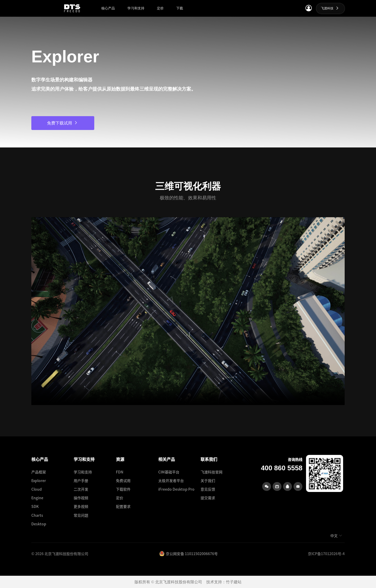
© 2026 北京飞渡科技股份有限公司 (60, 554)
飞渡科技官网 (211, 472)
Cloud (37, 489)
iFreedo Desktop (173, 489)
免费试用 (123, 480)
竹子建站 (234, 582)
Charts (37, 515)
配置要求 (123, 506)
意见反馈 (208, 489)
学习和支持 (83, 472)
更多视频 (81, 506)
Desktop (39, 524)
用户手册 (81, 480)
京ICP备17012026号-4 (326, 554)
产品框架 (39, 472)
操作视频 (81, 498)
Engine (37, 498)
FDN (120, 472)
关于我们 (208, 480)
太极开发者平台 (171, 480)
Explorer (39, 480)
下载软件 (123, 489)
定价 (120, 498)
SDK (35, 506)
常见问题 (81, 515)
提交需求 (208, 498)
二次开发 (81, 489)
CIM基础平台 (169, 472)
